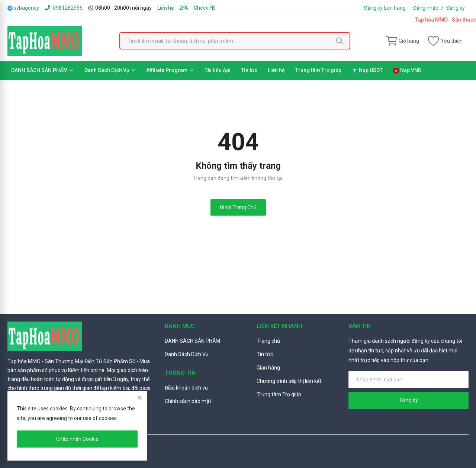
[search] (340, 41)
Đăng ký (456, 8)
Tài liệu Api (218, 70)
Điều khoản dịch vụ (186, 388)
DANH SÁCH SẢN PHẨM (43, 70)
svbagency (23, 8)
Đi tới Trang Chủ (238, 207)
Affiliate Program (170, 70)
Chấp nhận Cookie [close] (77, 439)
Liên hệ (165, 8)
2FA (184, 8)
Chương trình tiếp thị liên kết (289, 381)
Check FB (205, 8)
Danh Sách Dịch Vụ (110, 70)
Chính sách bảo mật (188, 401)
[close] (140, 398)
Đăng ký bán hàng (385, 8)
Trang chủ (268, 341)
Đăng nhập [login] (426, 8)
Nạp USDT (367, 70)
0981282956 (64, 8)
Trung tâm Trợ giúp (318, 70)
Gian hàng (268, 368)
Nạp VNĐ (407, 70)
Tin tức (249, 70)
